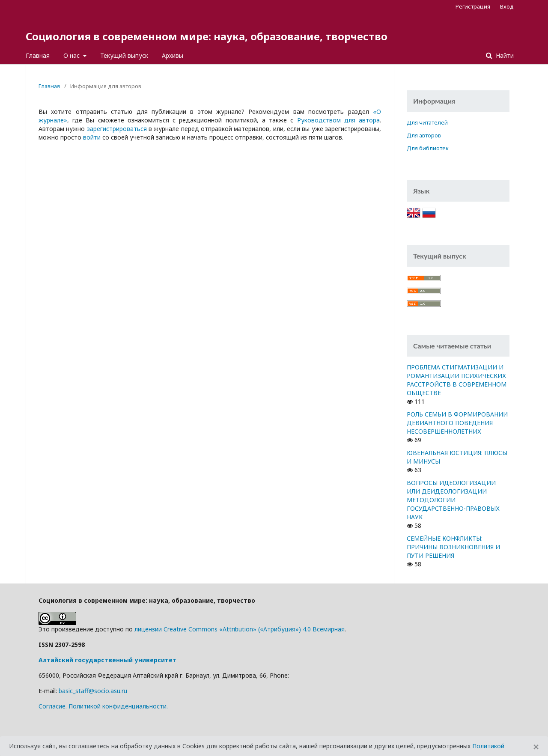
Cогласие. (53, 706)
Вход (507, 6)
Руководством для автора (338, 120)
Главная (38, 55)
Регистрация (473, 6)
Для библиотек (428, 148)
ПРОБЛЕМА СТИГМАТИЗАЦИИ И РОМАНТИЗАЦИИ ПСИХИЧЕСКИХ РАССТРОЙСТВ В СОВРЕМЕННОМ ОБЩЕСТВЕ (457, 380)
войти (92, 137)
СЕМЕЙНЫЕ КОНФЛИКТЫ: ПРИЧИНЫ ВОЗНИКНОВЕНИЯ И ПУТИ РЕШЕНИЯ (453, 547)
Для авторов (424, 135)
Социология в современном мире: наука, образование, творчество (207, 36)
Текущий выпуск (124, 55)
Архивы (173, 55)
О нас (72, 55)
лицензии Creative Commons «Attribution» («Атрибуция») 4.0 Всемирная (240, 629)
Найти (504, 55)
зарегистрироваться (117, 129)
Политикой (488, 746)
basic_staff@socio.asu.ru (93, 691)
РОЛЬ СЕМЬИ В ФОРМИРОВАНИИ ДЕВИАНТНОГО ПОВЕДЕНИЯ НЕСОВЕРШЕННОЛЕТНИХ (457, 423)
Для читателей (427, 122)
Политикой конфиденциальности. (118, 706)
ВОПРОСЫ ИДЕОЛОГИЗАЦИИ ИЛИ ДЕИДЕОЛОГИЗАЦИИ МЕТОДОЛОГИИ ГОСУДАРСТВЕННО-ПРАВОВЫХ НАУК (453, 500)
